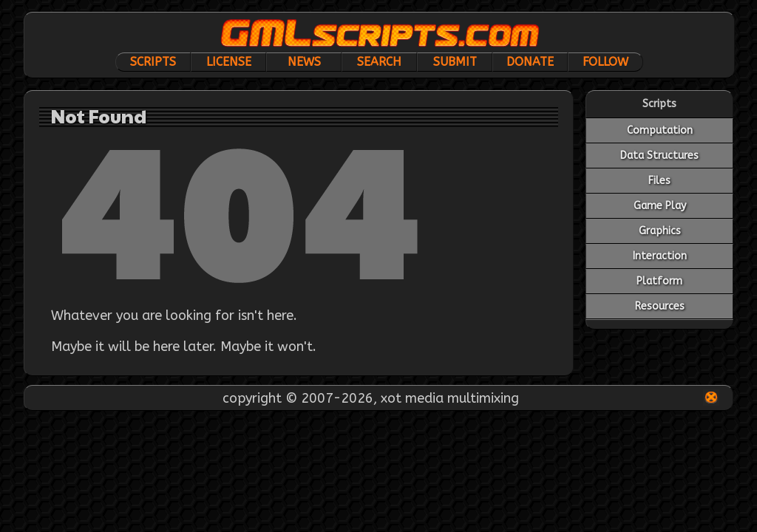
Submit (455, 62)
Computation (660, 130)
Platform (659, 281)
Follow (605, 62)
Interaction (660, 256)
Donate (530, 62)
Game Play (660, 206)
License (229, 62)
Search (379, 62)
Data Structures (659, 156)
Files (659, 181)
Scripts (153, 62)
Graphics (660, 231)
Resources (660, 306)
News (304, 62)
